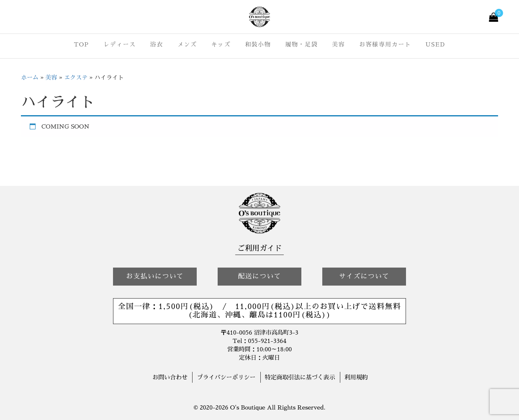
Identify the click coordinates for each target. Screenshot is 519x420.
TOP (81, 44)
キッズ (221, 44)
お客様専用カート (385, 44)
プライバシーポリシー (226, 377)
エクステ (76, 77)
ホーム (30, 77)
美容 (338, 44)
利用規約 (356, 377)
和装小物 (258, 44)
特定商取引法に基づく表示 (300, 377)
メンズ (187, 44)
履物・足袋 (301, 44)
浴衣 (157, 44)
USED (435, 44)
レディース (120, 44)
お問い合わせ (170, 377)
